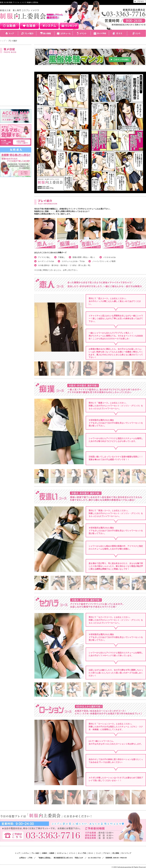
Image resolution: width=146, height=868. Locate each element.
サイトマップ (126, 853)
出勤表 (44, 853)
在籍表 (52, 853)
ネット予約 (82, 853)
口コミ (91, 853)
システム (25, 853)
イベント (72, 853)
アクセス (107, 853)
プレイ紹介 (35, 853)
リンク (98, 853)
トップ (3, 41)
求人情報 (116, 853)
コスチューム (62, 853)
